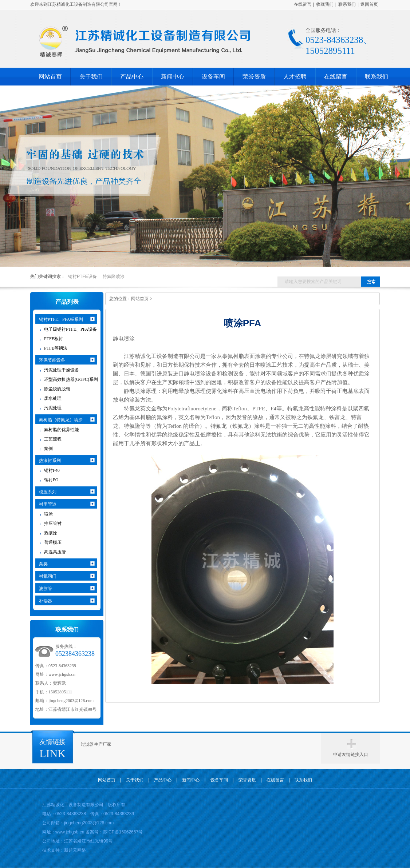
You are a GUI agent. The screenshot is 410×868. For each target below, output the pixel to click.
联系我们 (347, 4)
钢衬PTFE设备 (82, 276)
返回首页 (369, 4)
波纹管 (46, 589)
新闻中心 (173, 77)
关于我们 (91, 77)
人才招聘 (295, 77)
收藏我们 (325, 4)
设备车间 (213, 77)
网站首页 (50, 77)
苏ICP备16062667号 (123, 832)
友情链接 (52, 742)
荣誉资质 (254, 77)
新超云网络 (75, 850)
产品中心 (132, 77)
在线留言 (303, 4)
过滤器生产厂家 (96, 744)
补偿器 (46, 601)
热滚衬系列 (50, 461)
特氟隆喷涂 (114, 276)
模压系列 (48, 492)
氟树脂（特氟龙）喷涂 (61, 420)
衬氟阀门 (48, 576)
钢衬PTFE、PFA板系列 (61, 319)
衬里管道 (48, 504)
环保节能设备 (52, 360)
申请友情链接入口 (351, 754)
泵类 (43, 564)
